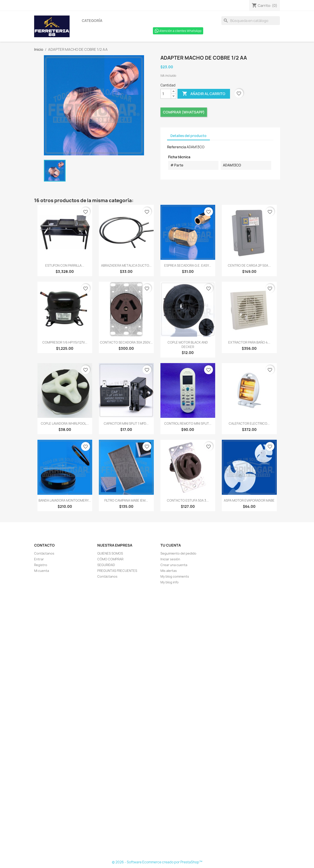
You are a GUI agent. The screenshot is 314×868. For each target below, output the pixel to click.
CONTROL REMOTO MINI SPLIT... (188, 423)
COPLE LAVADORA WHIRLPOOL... (65, 423)
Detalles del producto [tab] (188, 136)
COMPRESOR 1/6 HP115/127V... (65, 342)
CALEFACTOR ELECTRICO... (249, 423)
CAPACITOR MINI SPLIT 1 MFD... (126, 423)
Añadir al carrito (204, 94)
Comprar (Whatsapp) (184, 112)
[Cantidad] (166, 94)
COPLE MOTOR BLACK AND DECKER (188, 345)
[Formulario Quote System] (157, 722)
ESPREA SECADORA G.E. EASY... (188, 265)
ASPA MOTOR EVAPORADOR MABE (249, 500)
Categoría (92, 21)
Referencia (177, 147)
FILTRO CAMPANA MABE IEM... (126, 500)
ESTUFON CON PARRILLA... (65, 265)
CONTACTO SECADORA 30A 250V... (126, 342)
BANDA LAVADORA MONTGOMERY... (65, 500)
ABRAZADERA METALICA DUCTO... (126, 265)
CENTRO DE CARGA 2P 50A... (249, 265)
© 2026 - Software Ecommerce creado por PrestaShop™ (157, 862)
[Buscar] (251, 21)
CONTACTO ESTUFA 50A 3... (188, 500)
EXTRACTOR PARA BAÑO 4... (249, 342)
